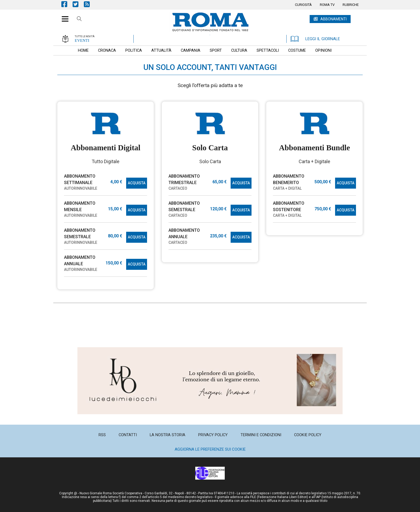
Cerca (79, 20)
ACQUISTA (137, 183)
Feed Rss (89, 4)
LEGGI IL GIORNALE (315, 39)
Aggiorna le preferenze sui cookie (210, 449)
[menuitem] (303, 5)
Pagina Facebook (67, 4)
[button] (63, 16)
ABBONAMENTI (333, 19)
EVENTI (82, 40)
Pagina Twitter (78, 4)
